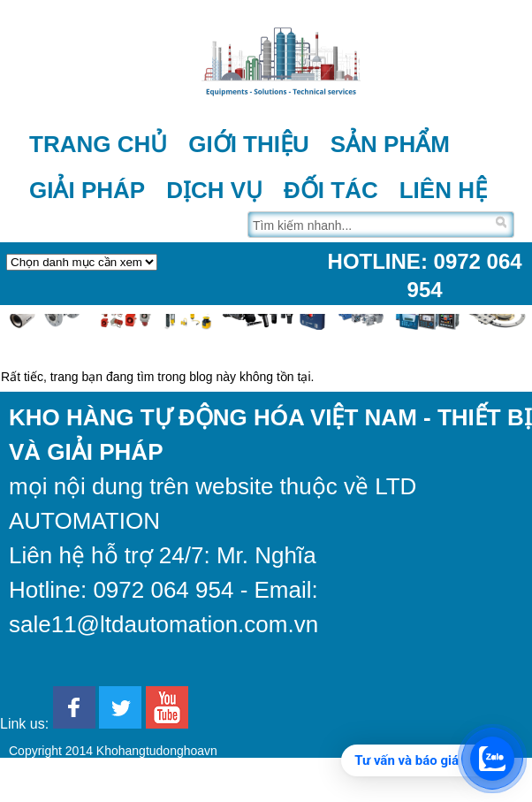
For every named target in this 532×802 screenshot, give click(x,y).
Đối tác (331, 190)
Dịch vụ (214, 190)
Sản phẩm (390, 144)
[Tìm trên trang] (370, 225)
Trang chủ (98, 144)
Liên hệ (443, 190)
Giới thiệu (249, 144)
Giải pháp (87, 190)
